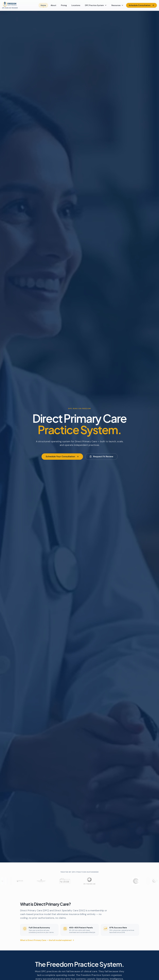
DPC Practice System (96, 5)
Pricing (64, 5)
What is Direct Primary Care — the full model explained (47, 940)
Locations (76, 5)
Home (43, 6)
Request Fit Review (101, 456)
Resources (117, 5)
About (53, 5)
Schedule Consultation (141, 5)
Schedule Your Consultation (62, 456)
